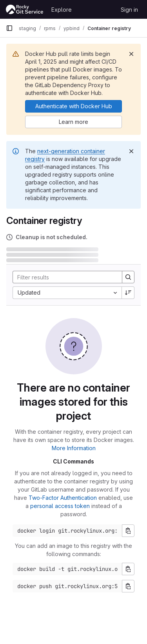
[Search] (64, 277)
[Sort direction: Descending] (128, 293)
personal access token (60, 506)
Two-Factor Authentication (63, 498)
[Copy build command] (128, 569)
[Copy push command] (128, 586)
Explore (62, 10)
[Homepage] (25, 9)
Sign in (129, 10)
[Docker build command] (67, 569)
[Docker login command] (67, 531)
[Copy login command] (128, 531)
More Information (74, 448)
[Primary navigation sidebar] (9, 28)
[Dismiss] (131, 54)
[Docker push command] (67, 586)
